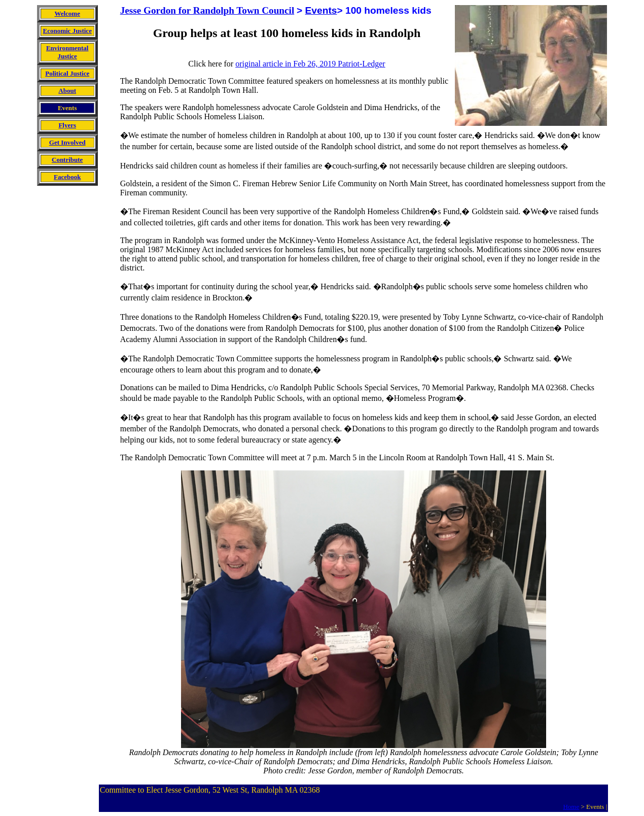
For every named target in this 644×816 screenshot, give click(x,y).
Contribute (67, 160)
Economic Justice (67, 31)
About (67, 91)
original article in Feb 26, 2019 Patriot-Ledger (310, 64)
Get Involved (67, 142)
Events (321, 10)
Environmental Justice (67, 52)
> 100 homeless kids (384, 10)
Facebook (67, 177)
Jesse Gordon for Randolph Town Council (207, 10)
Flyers (67, 125)
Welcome (67, 13)
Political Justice (67, 73)
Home (571, 807)
